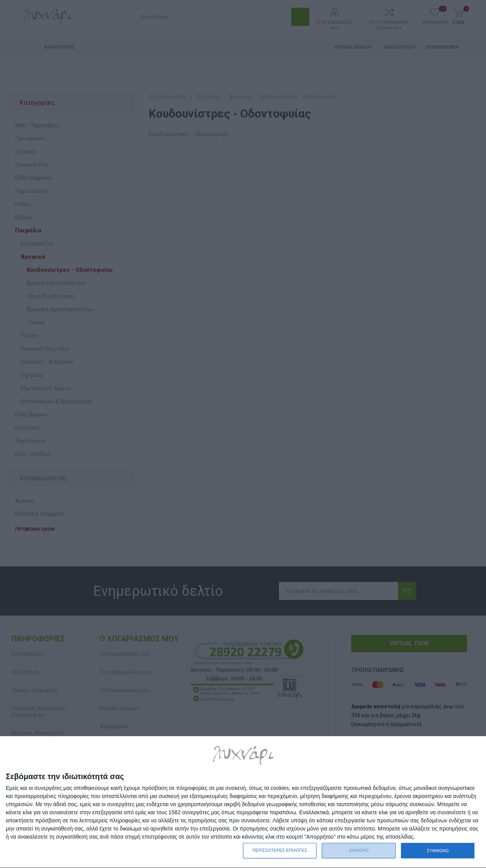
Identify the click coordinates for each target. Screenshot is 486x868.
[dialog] (243, 802)
